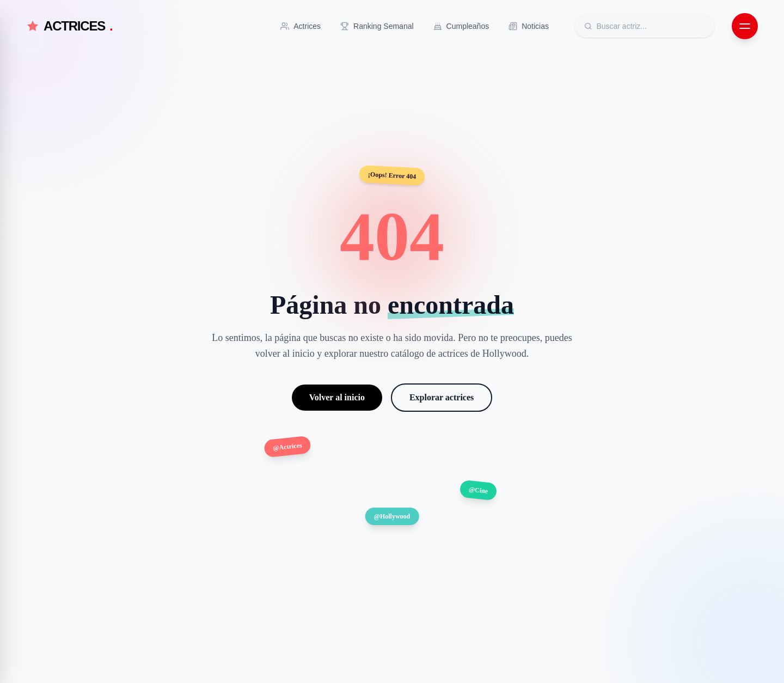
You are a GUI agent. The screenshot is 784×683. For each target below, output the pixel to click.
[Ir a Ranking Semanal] (377, 26)
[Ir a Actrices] (301, 26)
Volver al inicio (337, 397)
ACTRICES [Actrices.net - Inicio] (69, 26)
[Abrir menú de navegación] (745, 26)
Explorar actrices (442, 397)
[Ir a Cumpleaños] (461, 26)
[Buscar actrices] (651, 26)
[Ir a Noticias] (529, 26)
